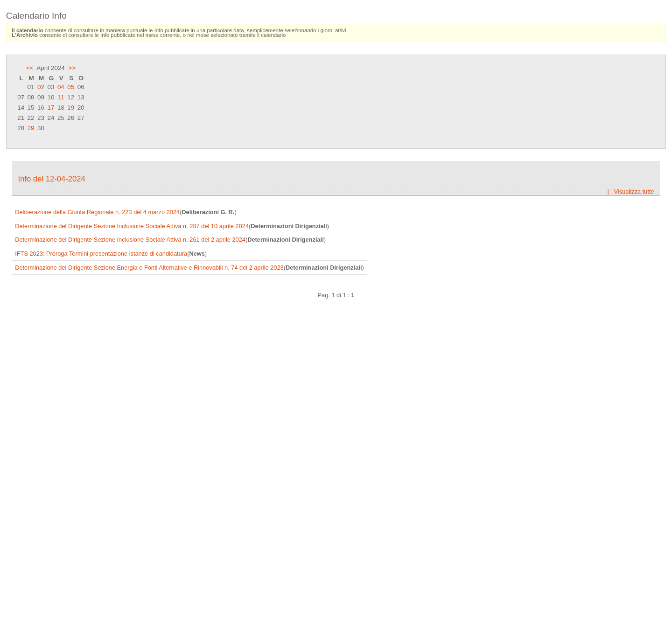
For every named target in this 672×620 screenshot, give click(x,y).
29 (31, 128)
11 (61, 97)
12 (71, 97)
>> (72, 68)
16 (41, 108)
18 (61, 108)
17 (51, 108)
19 (71, 108)
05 (71, 87)
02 (41, 87)
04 (61, 87)
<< (30, 68)
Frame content (336, 382)
